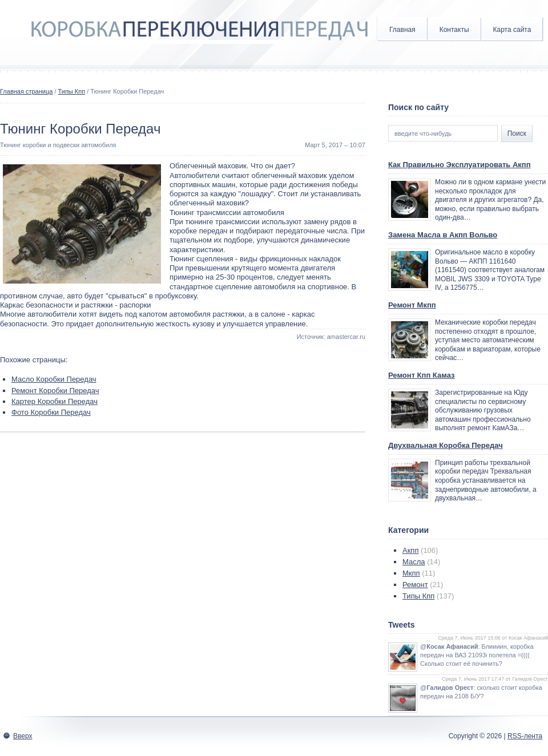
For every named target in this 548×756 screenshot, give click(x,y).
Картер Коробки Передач (55, 401)
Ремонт (415, 585)
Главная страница (26, 91)
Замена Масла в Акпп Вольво (443, 235)
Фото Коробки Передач (51, 412)
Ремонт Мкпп (412, 305)
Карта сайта (512, 30)
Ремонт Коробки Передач (55, 391)
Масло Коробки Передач (54, 379)
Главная (402, 30)
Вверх (23, 736)
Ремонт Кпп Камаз (422, 375)
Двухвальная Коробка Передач (446, 445)
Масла (414, 562)
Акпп (410, 550)
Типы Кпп (72, 91)
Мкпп (411, 573)
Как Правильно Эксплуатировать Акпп (460, 165)
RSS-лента (525, 736)
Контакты (454, 30)
